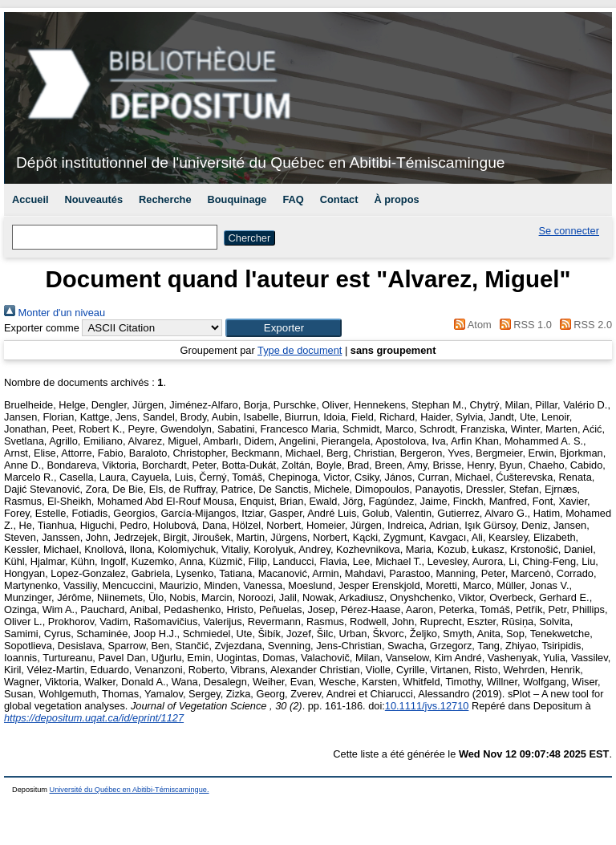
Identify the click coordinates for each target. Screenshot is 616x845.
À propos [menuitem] (396, 199)
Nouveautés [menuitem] (94, 199)
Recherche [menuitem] (165, 199)
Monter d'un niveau (55, 313)
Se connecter (569, 231)
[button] (284, 328)
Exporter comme (42, 328)
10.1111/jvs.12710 (427, 706)
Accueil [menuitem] (30, 199)
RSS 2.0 (583, 325)
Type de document (300, 350)
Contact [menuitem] (339, 199)
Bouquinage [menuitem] (237, 199)
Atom (470, 325)
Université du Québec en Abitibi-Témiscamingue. (130, 790)
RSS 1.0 (523, 325)
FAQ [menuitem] (293, 199)
